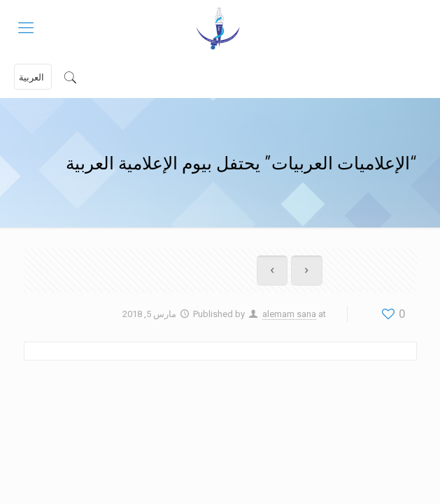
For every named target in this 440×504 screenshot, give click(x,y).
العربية (31, 77)
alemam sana (289, 314)
